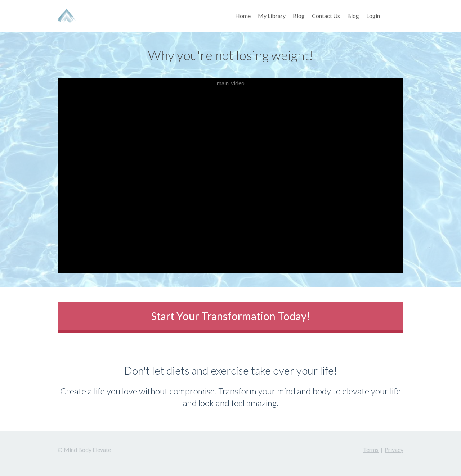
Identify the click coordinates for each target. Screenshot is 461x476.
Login (373, 16)
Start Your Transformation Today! (230, 316)
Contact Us (326, 16)
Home (243, 16)
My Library (272, 16)
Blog (299, 16)
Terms (371, 450)
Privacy (394, 450)
